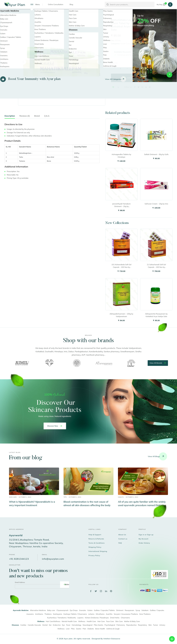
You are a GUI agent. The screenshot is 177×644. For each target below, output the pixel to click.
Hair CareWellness (53, 621)
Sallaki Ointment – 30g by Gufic (156, 154)
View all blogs (157, 456)
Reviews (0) (25, 116)
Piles (73, 629)
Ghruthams (100, 614)
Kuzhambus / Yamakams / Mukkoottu (62, 618)
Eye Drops (74, 610)
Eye (63, 625)
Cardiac (23, 625)
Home (7, 13)
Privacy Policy (94, 555)
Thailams (48, 614)
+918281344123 (166, 13)
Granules (83, 610)
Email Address (20, 582)
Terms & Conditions (97, 543)
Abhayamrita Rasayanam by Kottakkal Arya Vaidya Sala (156, 315)
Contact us (123, 539)
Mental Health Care (69, 621)
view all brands (158, 363)
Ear (50, 625)
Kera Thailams (145, 614)
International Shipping (98, 551)
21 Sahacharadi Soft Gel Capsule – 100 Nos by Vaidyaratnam (156, 266)
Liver (68, 629)
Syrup (138, 610)
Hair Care (101, 621)
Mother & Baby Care (132, 621)
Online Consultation (56, 4)
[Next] (100, 62)
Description (10, 116)
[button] (113, 87)
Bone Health (100, 629)
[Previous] (23, 62)
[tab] (10, 116)
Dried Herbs (115, 618)
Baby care (51, 610)
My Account (143, 539)
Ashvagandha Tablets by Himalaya (121, 156)
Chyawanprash (62, 610)
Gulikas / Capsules (157, 610)
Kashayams (58, 614)
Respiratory (142, 625)
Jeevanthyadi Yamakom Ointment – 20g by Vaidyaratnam (121, 205)
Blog (71, 4)
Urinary (162, 625)
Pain (84, 629)
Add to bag (129, 78)
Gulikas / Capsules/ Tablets (104, 610)
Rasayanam (129, 610)
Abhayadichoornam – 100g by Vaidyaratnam (121, 315)
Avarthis (109, 614)
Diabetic (91, 629)
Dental (45, 625)
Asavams (30, 614)
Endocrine (57, 625)
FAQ (120, 543)
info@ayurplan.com (53, 559)
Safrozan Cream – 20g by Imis (156, 204)
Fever (68, 625)
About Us (122, 535)
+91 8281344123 (19, 559)
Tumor (156, 625)
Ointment (120, 610)
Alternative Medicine (38, 610)
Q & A (47, 116)
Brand (37, 116)
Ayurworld (16, 535)
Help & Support (95, 535)
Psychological (110, 625)
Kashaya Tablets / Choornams (75, 614)
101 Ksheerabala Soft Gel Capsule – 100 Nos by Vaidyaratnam (121, 266)
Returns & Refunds (96, 539)
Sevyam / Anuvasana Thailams (126, 614)
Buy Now (160, 78)
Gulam (90, 610)
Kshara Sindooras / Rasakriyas (97, 618)
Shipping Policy (95, 547)
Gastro (79, 629)
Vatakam (145, 610)
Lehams (91, 614)
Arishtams (39, 614)
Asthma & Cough (113, 629)
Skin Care (119, 621)
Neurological (88, 625)
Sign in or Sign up (146, 535)
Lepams (134, 44)
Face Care (110, 621)
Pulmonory (121, 625)
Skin (150, 625)
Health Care (17, 13)
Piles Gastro (98, 625)
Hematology (77, 625)
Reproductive (131, 625)
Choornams (125, 618)
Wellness (82, 621)
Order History (144, 543)
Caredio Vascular (34, 625)
